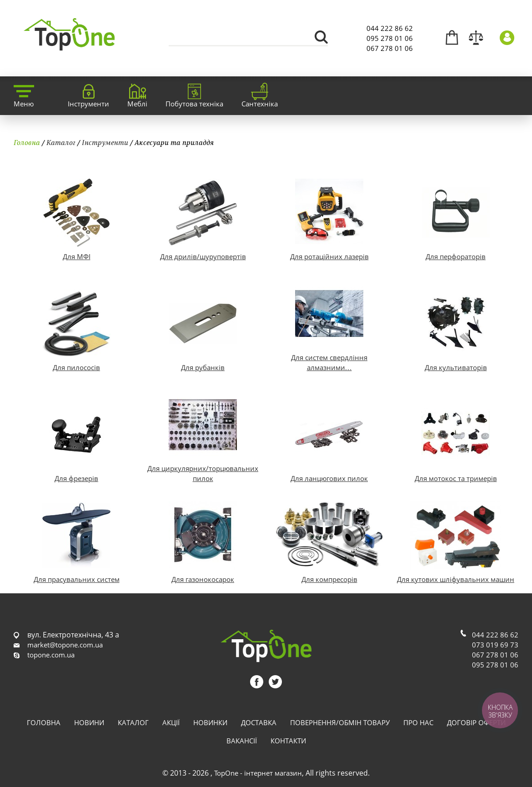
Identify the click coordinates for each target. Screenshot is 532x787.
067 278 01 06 (390, 48)
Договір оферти (476, 722)
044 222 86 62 (390, 28)
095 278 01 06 (390, 38)
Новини (89, 722)
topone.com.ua (51, 655)
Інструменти (105, 142)
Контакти (288, 741)
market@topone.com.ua (65, 645)
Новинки (210, 722)
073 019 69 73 (495, 645)
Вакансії (242, 741)
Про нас (418, 722)
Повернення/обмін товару (340, 722)
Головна (27, 142)
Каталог (61, 142)
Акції (171, 722)
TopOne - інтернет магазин (258, 773)
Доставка (259, 722)
